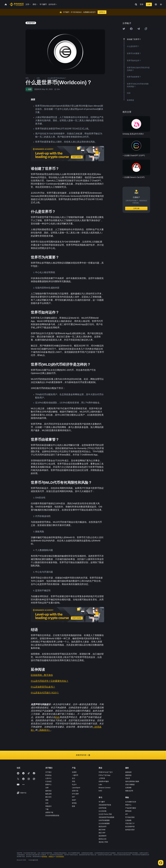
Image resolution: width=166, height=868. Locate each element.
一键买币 (75, 775)
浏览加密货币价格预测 (106, 817)
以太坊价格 (103, 811)
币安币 (128, 778)
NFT (73, 797)
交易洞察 (128, 788)
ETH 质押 (75, 794)
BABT (74, 800)
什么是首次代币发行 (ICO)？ (45, 693)
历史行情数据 (130, 785)
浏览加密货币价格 (105, 805)
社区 (47, 803)
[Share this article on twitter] (124, 29)
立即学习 (102, 12)
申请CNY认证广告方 (106, 772)
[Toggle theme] (161, 4)
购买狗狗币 (103, 836)
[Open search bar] (135, 4)
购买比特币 (103, 827)
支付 (74, 778)
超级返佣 (128, 772)
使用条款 (45, 857)
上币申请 (102, 778)
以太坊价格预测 (104, 823)
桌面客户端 (49, 812)
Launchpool (76, 788)
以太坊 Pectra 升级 (105, 814)
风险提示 (48, 806)
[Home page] (17, 4)
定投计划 (75, 791)
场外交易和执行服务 (132, 781)
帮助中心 (128, 805)
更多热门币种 (103, 842)
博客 (47, 800)
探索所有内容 (83, 755)
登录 (142, 4)
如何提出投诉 (130, 830)
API (127, 814)
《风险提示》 (44, 730)
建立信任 (48, 797)
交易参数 (128, 820)
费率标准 (128, 811)
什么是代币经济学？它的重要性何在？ (50, 681)
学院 (74, 781)
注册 (149, 4)
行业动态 (48, 781)
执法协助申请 (130, 827)
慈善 (74, 806)
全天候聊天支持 (131, 802)
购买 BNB (102, 830)
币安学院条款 (60, 857)
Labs (100, 785)
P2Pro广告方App (105, 775)
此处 (57, 717)
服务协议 (48, 791)
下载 (47, 809)
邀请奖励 (128, 775)
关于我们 (48, 772)
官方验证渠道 (130, 817)
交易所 (74, 772)
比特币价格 (103, 808)
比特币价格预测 (104, 820)
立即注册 (136, 208)
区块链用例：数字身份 (42, 675)
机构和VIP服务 (104, 781)
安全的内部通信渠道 (52, 815)
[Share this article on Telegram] (139, 29)
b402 (100, 791)
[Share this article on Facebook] (131, 29)
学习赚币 (102, 802)
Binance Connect (105, 788)
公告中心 (48, 778)
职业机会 (48, 775)
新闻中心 (48, 785)
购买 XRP (102, 833)
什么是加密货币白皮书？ (43, 687)
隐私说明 (48, 794)
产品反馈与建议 (131, 808)
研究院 (74, 803)
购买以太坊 (103, 839)
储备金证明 (129, 791)
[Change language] (156, 4)
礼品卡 (74, 785)
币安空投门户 (130, 823)
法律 (47, 788)
